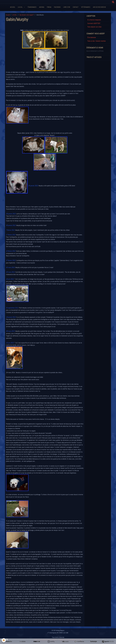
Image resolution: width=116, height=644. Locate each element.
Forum (49, 7)
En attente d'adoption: (94, 20)
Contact (76, 7)
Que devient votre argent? (27, 15)
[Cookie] (4, 640)
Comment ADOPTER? (94, 23)
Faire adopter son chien (94, 27)
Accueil (13, 7)
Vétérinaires (86, 7)
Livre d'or (67, 7)
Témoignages (32, 7)
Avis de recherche (99, 7)
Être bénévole (92, 37)
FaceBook (57, 7)
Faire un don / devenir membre (97, 41)
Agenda (42, 7)
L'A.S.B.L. (21, 7)
